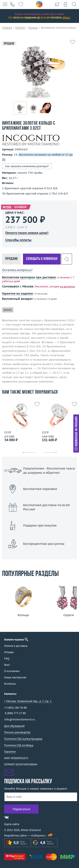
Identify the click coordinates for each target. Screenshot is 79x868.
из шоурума (67, 286)
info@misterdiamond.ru (20, 719)
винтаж (8, 310)
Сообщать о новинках (42, 259)
